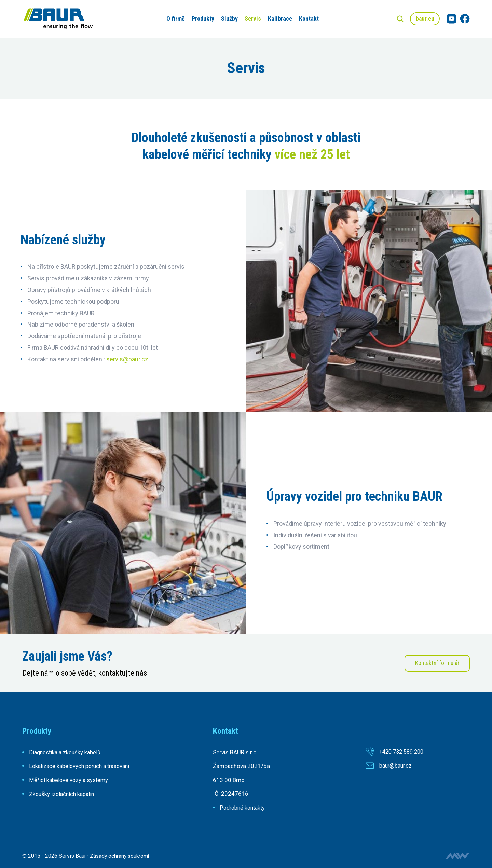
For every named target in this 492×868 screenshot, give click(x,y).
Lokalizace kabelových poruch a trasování (82, 766)
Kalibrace (279, 19)
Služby (228, 19)
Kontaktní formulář (436, 663)
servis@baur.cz (127, 359)
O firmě (175, 19)
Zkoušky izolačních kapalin (63, 794)
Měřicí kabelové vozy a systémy (69, 780)
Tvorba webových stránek (458, 856)
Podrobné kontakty (244, 808)
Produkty (202, 19)
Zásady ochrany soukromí (120, 856)
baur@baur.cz (397, 766)
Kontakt (308, 19)
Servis (252, 19)
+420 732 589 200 (404, 752)
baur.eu (424, 19)
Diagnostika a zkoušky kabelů (66, 752)
